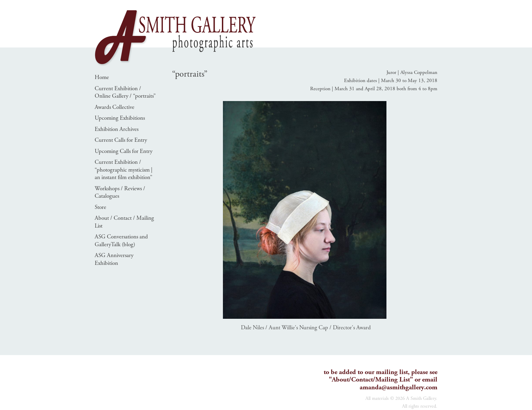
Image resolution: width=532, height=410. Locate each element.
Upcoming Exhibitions (120, 118)
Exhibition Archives (117, 129)
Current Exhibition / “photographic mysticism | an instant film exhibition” (123, 170)
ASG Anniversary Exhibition (114, 259)
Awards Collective (115, 107)
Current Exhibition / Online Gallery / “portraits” (125, 92)
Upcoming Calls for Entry (123, 151)
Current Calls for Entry (121, 140)
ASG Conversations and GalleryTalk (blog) (121, 241)
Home (102, 77)
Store (100, 207)
